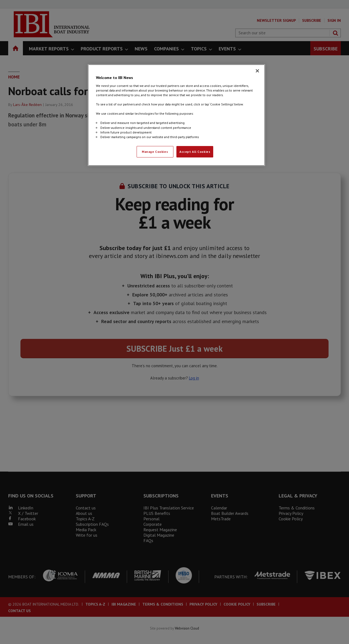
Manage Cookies (155, 152)
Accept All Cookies (195, 152)
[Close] (257, 71)
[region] (176, 115)
